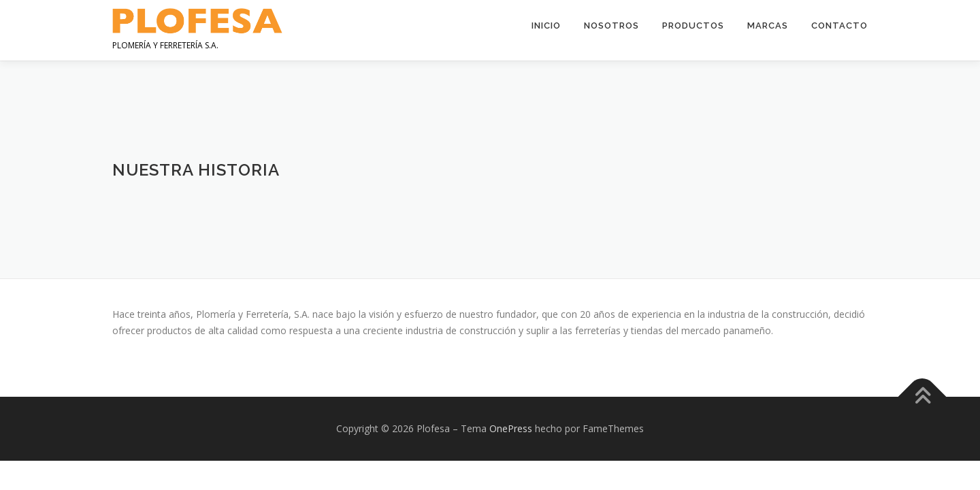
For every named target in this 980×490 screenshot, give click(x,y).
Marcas (768, 26)
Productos (693, 26)
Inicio (546, 26)
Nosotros (611, 26)
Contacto (839, 26)
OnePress (511, 428)
